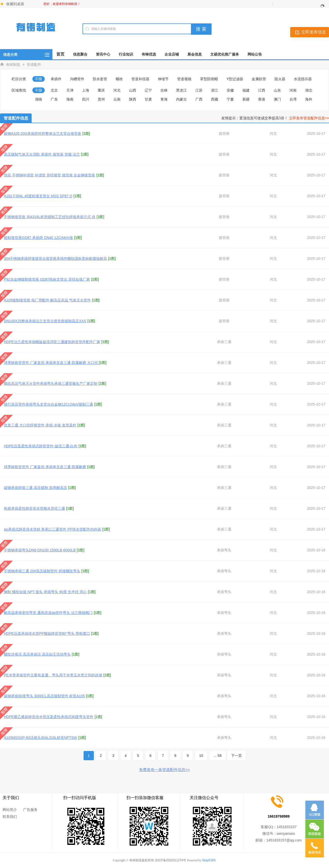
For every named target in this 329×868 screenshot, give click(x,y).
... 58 (218, 756)
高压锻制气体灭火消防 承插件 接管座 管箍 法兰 (42, 154)
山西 (133, 90)
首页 (60, 54)
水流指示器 (303, 79)
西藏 (215, 99)
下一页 (236, 756)
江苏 (199, 90)
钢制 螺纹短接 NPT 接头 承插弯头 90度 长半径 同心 (45, 592)
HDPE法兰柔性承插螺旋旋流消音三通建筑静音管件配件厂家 (52, 342)
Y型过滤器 (235, 79)
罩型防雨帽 (209, 79)
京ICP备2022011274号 (171, 860)
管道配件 (34, 65)
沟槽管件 (77, 79)
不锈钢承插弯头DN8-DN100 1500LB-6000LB (40, 550)
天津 (70, 90)
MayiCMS (209, 860)
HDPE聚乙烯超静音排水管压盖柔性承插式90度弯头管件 (49, 717)
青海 (164, 99)
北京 (54, 90)
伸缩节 (163, 79)
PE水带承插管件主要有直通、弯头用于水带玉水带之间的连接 (53, 675)
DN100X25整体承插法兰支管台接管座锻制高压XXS (45, 321)
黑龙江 (181, 90)
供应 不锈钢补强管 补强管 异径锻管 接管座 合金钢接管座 (49, 175)
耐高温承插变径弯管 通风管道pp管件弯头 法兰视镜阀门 (48, 613)
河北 (117, 90)
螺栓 (119, 79)
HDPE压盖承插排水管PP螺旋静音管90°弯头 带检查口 (47, 633)
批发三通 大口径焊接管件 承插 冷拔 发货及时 (40, 425)
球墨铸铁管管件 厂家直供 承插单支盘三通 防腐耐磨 (45, 467)
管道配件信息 (16, 118)
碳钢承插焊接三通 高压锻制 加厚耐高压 (35, 488)
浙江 (215, 90)
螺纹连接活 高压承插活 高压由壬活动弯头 (37, 654)
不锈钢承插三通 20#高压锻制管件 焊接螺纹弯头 (42, 571)
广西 (199, 99)
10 (201, 756)
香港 (262, 99)
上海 (86, 90)
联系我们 (10, 817)
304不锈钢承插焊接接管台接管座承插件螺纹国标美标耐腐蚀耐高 (55, 258)
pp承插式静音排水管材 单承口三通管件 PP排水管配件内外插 (52, 529)
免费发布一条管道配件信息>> (164, 770)
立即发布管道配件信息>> (309, 118)
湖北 (309, 90)
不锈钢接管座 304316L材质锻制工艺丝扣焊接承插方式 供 (50, 217)
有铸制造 (13, 65)
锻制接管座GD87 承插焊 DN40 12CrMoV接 (38, 238)
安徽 (230, 90)
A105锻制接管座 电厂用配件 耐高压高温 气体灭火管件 (47, 300)
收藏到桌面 (15, 4)
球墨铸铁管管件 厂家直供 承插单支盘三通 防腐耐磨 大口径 (51, 363)
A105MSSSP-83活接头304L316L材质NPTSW (40, 738)
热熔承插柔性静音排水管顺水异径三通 (34, 508)
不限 (39, 79)
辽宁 (148, 90)
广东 (54, 99)
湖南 (39, 99)
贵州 (101, 99)
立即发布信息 (314, 32)
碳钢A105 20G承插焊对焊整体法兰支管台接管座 (43, 133)
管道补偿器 (140, 79)
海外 (309, 99)
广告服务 (30, 810)
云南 (117, 99)
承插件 (56, 79)
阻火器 (280, 79)
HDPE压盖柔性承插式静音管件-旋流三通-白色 (41, 446)
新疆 (246, 99)
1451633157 (287, 827)
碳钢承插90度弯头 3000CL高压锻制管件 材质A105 (44, 696)
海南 (70, 99)
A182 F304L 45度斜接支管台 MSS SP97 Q (38, 196)
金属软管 (259, 79)
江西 (262, 90)
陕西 (133, 99)
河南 (293, 90)
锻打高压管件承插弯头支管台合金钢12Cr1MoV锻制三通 (48, 404)
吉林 (164, 90)
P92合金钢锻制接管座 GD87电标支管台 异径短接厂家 (47, 279)
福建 (246, 90)
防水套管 (100, 79)
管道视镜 (184, 79)
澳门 (277, 99)
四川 (86, 99)
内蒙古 (181, 99)
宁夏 (230, 99)
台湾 (293, 99)
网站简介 (10, 810)
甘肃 (148, 99)
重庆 (101, 90)
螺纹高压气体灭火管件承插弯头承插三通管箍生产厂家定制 (51, 383)
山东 (277, 90)
